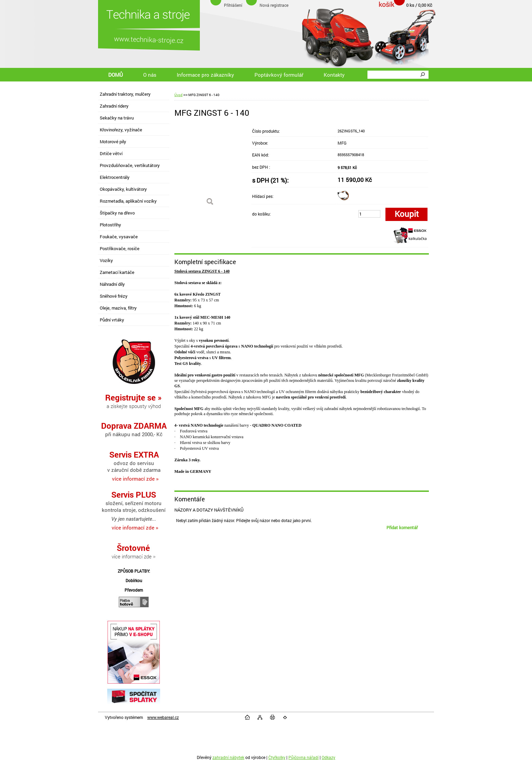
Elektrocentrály (115, 177)
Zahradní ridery (114, 106)
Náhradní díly (112, 284)
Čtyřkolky (277, 757)
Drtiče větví (111, 153)
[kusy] (369, 214)
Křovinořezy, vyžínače (121, 130)
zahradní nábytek (228, 757)
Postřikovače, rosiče (120, 248)
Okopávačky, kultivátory (123, 189)
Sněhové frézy (114, 296)
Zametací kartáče (117, 272)
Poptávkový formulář (279, 75)
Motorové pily (113, 142)
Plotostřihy (110, 225)
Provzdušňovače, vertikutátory (130, 165)
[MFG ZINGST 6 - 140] (210, 168)
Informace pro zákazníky (205, 75)
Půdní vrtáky (112, 320)
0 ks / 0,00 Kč (419, 5)
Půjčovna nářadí (303, 757)
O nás (150, 75)
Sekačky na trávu (117, 118)
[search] (422, 75)
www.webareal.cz (163, 717)
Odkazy (328, 757)
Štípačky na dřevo (117, 213)
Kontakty (334, 75)
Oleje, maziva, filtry (118, 308)
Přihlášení (233, 5)
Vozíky (106, 260)
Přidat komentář (402, 527)
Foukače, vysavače (119, 237)
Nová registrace (274, 5)
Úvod (178, 95)
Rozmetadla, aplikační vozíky (128, 201)
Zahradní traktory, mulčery (125, 94)
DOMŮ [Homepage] (116, 75)
